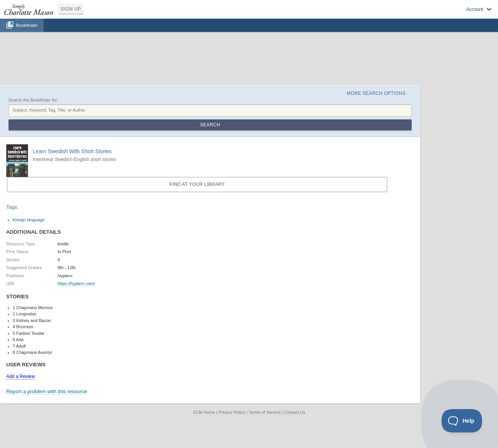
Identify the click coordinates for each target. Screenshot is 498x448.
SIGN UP (71, 9)
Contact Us (295, 412)
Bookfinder (27, 25)
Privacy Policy (232, 412)
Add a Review (20, 376)
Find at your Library (197, 184)
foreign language (29, 220)
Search (210, 125)
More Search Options (376, 93)
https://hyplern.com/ (76, 283)
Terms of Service (265, 412)
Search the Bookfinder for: (33, 100)
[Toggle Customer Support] (462, 421)
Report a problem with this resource (47, 391)
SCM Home (204, 412)
